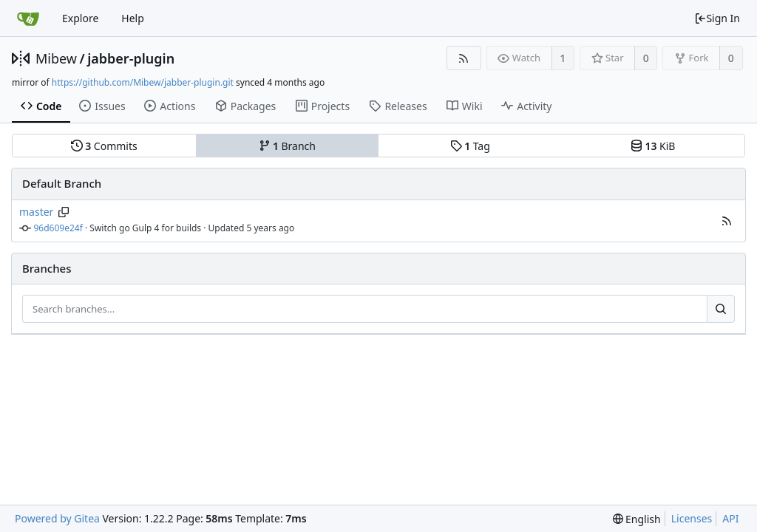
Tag (470, 146)
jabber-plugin (131, 58)
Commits (104, 146)
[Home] (28, 18)
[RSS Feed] (464, 58)
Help (133, 18)
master (36, 212)
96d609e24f (58, 228)
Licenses (692, 518)
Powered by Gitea (57, 518)
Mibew (56, 58)
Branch (288, 146)
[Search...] (721, 309)
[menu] (637, 519)
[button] (727, 221)
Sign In (717, 18)
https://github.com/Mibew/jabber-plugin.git (143, 82)
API (730, 518)
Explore (80, 18)
